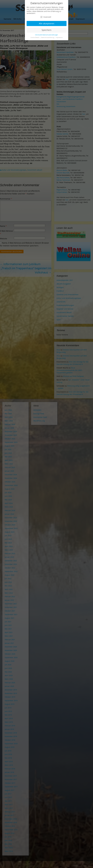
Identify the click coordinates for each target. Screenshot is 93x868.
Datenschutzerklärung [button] (48, 37)
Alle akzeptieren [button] (47, 23)
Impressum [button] (59, 37)
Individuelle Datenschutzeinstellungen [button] (46, 35)
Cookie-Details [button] (35, 37)
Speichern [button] (46, 30)
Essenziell (46, 17)
